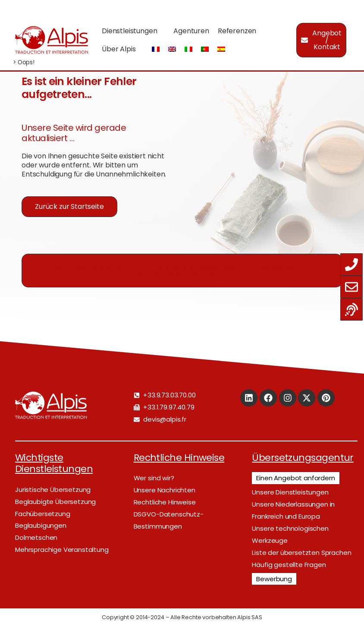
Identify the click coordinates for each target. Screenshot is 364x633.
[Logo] (51, 40)
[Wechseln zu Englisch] (172, 49)
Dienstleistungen (129, 31)
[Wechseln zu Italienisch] (188, 49)
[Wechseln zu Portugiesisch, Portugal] (205, 49)
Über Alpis (119, 49)
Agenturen (191, 31)
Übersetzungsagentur (303, 458)
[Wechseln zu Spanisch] (221, 49)
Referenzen (237, 31)
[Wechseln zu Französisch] (156, 49)
